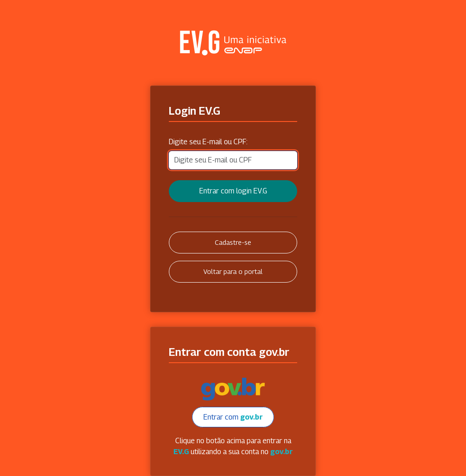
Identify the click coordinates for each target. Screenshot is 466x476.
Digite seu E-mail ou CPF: (208, 142)
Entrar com (233, 417)
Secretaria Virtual (233, 43)
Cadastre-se (233, 242)
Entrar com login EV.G (233, 191)
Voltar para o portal (233, 271)
